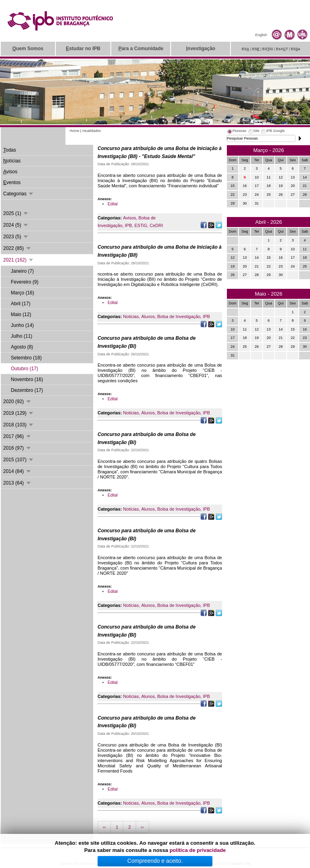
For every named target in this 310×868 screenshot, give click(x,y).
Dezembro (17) (27, 390)
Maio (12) (21, 314)
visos (10, 172)
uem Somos (28, 49)
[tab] (237, 132)
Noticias (131, 316)
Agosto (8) (22, 347)
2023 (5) (16, 237)
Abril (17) (21, 304)
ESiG (268, 49)
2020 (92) (17, 402)
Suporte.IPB (241, 864)
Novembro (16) (27, 379)
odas (10, 150)
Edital (113, 204)
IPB (128, 225)
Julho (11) (21, 336)
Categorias (19, 194)
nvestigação (201, 49)
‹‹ (104, 827)
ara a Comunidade (141, 49)
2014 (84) (17, 471)
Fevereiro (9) (25, 282)
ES (246, 49)
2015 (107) (19, 460)
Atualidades (91, 131)
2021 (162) (19, 260)
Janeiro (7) (22, 271)
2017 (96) (17, 436)
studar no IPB (83, 49)
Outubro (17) (24, 369)
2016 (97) (17, 448)
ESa (295, 49)
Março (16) (22, 293)
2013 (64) (17, 483)
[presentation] (237, 132)
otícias (12, 161)
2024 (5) (16, 225)
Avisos (130, 218)
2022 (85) (17, 248)
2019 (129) (19, 413)
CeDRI (156, 225)
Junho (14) (22, 325)
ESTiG (141, 225)
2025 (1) (16, 213)
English (261, 35)
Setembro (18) (26, 358)
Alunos (148, 316)
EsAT (282, 49)
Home (74, 131)
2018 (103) (19, 425)
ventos (12, 183)
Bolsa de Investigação (179, 316)
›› (142, 827)
